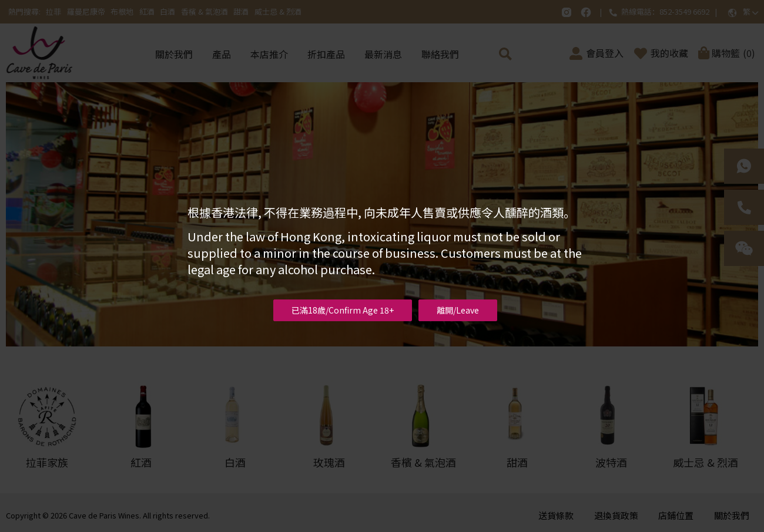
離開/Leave (458, 310)
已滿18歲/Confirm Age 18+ (343, 310)
